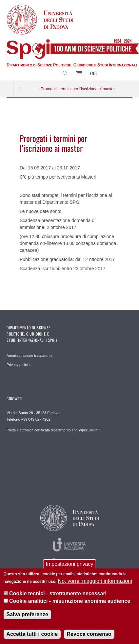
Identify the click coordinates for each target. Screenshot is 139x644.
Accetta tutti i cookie (32, 634)
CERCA (122, 68)
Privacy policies (19, 365)
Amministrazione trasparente (30, 356)
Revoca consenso (89, 634)
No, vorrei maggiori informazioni (95, 581)
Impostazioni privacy (70, 564)
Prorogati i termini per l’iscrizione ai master (78, 89)
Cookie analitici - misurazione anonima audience (70, 601)
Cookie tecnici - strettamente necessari (58, 593)
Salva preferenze (27, 614)
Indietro (20, 89)
